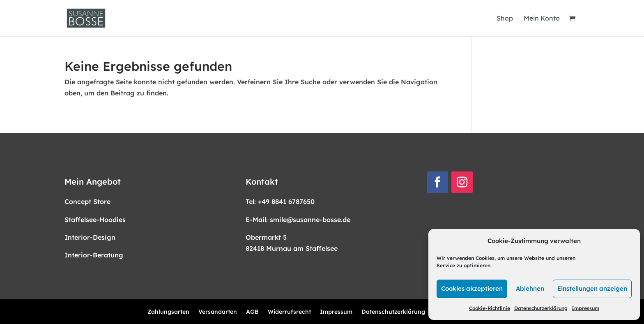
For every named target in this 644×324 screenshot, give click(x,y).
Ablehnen (530, 288)
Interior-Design (90, 237)
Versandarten (218, 312)
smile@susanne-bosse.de (310, 220)
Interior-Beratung (94, 255)
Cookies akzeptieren (472, 288)
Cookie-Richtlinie (490, 308)
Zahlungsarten (168, 312)
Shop (505, 19)
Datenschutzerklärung (541, 308)
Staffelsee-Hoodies (95, 220)
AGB (252, 312)
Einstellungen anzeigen (592, 288)
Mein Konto (542, 19)
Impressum (585, 308)
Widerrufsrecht (289, 312)
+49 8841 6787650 (286, 201)
